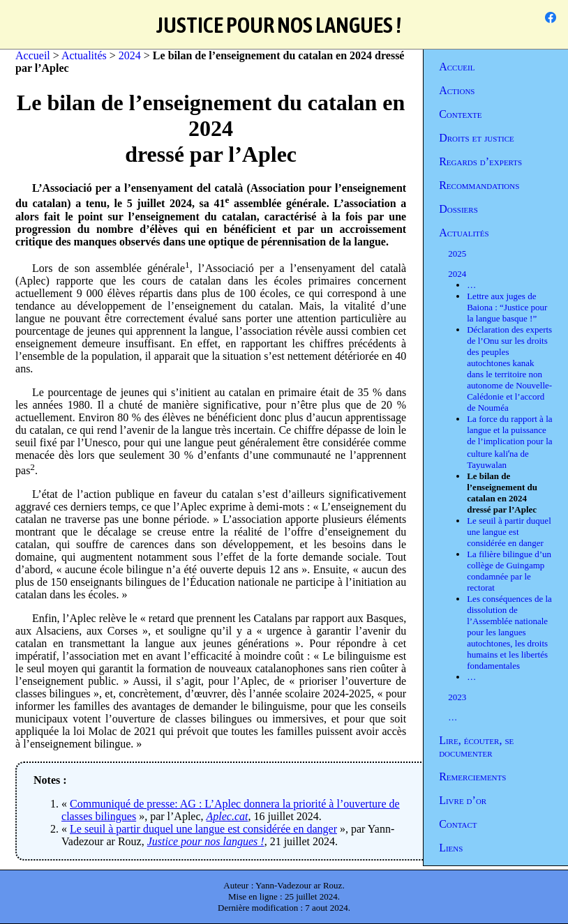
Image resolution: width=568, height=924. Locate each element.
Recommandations (479, 185)
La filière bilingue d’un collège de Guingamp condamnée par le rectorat (509, 571)
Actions (457, 90)
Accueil (457, 67)
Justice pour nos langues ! (206, 841)
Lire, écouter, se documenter (476, 747)
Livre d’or (463, 800)
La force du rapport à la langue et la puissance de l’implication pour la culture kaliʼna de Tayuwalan (509, 442)
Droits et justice (477, 138)
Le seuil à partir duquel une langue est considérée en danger (509, 532)
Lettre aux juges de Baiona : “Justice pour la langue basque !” (507, 307)
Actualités (464, 233)
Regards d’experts (480, 161)
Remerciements (472, 777)
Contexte (460, 114)
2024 (457, 274)
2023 (457, 697)
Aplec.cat (227, 816)
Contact (458, 824)
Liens (451, 848)
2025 (457, 253)
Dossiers (458, 209)
